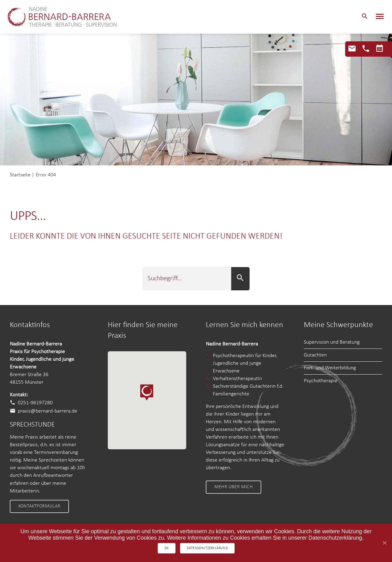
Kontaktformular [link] (39, 506)
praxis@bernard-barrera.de (47, 411)
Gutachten (315, 355)
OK (166, 548)
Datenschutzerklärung (208, 548)
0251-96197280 (35, 403)
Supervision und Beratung (332, 342)
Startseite (20, 175)
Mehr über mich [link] (234, 487)
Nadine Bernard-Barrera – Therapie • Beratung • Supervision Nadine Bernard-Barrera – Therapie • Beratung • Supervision (67, 17)
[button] (365, 17)
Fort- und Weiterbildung (330, 368)
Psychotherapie (321, 381)
